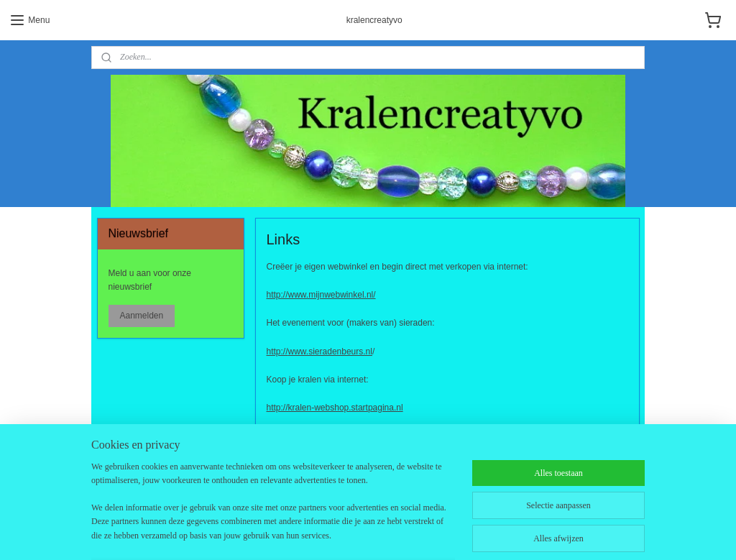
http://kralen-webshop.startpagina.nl (335, 408)
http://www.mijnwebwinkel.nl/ (321, 295)
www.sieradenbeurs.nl (330, 352)
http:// (277, 352)
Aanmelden (141, 316)
